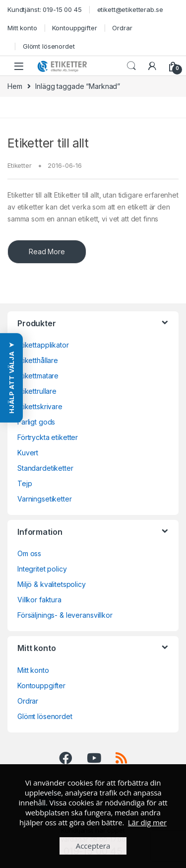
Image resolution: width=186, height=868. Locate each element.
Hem (15, 86)
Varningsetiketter (45, 499)
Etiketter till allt (48, 143)
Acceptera (93, 846)
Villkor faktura (39, 600)
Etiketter (20, 165)
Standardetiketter (45, 468)
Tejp (25, 483)
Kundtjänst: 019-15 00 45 (45, 9)
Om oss (29, 553)
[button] (11, 378)
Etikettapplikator (43, 345)
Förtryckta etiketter (48, 437)
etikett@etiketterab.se (130, 9)
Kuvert (28, 453)
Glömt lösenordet (49, 46)
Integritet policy (42, 569)
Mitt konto (22, 28)
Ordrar (122, 28)
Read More (47, 252)
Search (131, 66)
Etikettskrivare (40, 406)
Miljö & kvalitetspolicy (52, 584)
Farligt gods (36, 422)
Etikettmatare (38, 376)
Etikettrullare (37, 391)
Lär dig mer (147, 822)
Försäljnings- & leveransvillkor (65, 615)
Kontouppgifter (74, 28)
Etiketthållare (38, 360)
